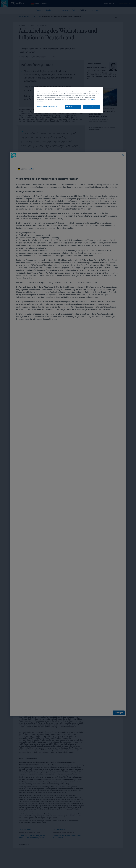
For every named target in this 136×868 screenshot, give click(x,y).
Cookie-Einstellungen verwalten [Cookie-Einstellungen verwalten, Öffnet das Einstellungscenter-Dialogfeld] (47, 107)
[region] (69, 100)
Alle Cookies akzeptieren (91, 107)
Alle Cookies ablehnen (73, 107)
